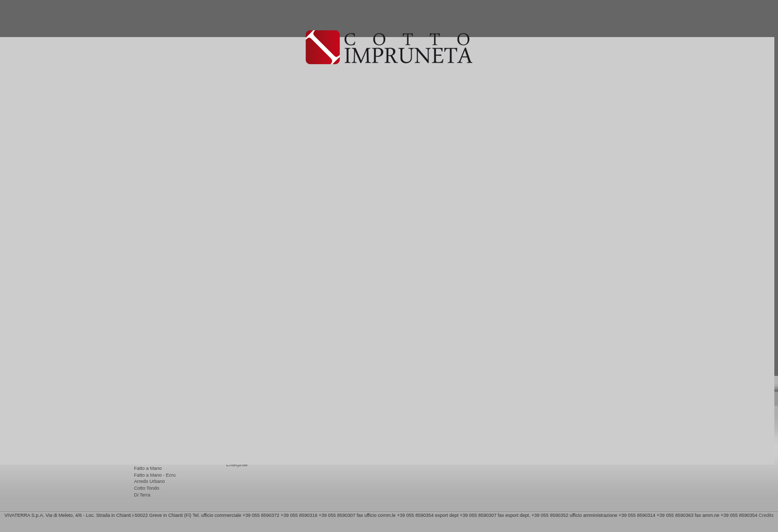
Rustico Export (150, 422)
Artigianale (146, 449)
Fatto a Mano (148, 468)
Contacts (328, 422)
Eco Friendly (239, 444)
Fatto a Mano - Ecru (155, 475)
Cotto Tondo (147, 488)
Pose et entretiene (245, 422)
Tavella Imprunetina (155, 455)
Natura (141, 442)
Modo (140, 462)
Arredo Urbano (150, 481)
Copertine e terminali (156, 429)
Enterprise (237, 465)
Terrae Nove (147, 435)
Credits (766, 515)
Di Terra (142, 495)
